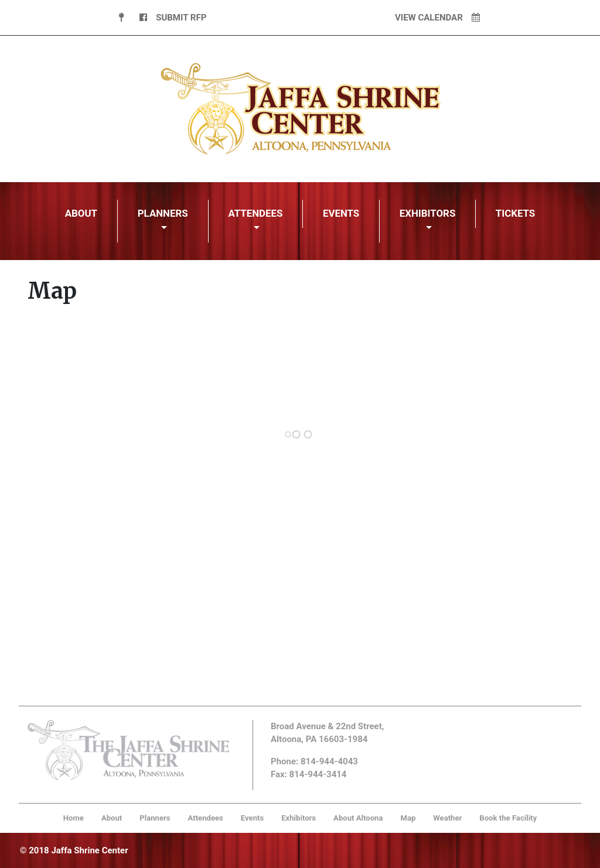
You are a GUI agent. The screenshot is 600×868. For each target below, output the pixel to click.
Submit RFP (181, 18)
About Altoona (358, 818)
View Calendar (437, 18)
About (81, 213)
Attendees (255, 213)
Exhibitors (428, 213)
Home (74, 818)
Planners (163, 213)
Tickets (515, 213)
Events (341, 213)
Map (408, 818)
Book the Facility (508, 818)
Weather (447, 818)
